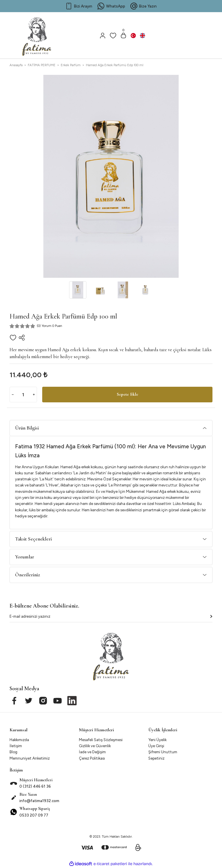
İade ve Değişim (92, 752)
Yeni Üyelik (157, 740)
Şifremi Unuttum (163, 752)
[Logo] (37, 34)
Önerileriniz (27, 575)
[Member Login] (103, 36)
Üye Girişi (156, 746)
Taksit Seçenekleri (33, 539)
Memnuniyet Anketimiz (30, 758)
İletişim (16, 746)
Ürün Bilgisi (27, 428)
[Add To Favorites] (13, 338)
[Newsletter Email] (111, 618)
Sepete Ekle (127, 395)
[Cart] (123, 36)
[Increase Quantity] (34, 395)
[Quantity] (23, 395)
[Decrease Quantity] (13, 395)
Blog (13, 752)
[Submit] (211, 616)
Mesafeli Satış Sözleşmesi (101, 740)
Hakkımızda (19, 740)
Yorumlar (25, 557)
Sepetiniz (156, 758)
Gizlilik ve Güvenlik (95, 746)
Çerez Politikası (92, 758)
